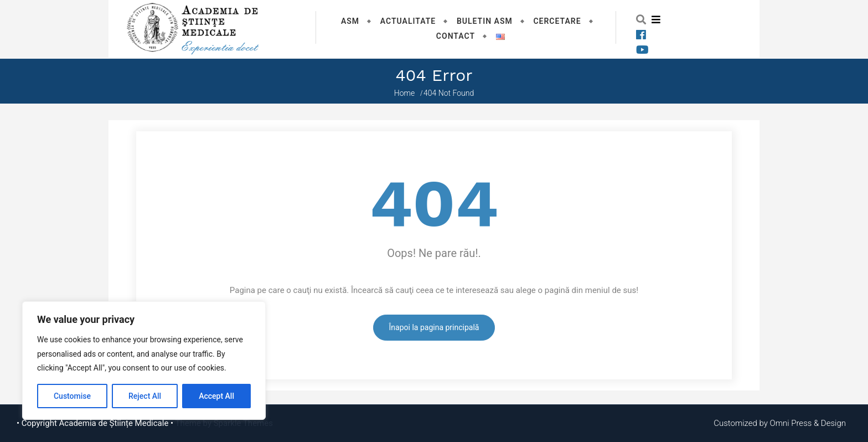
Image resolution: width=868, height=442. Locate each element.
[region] (144, 361)
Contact (456, 36)
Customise (72, 396)
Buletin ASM (485, 21)
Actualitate (408, 21)
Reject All (145, 396)
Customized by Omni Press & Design (780, 423)
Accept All (216, 396)
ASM (350, 21)
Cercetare (557, 21)
